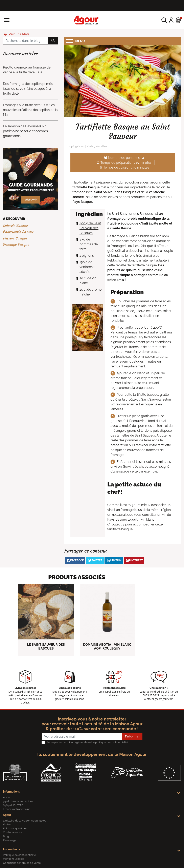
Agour (7, 815)
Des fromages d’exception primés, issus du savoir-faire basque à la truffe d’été (28, 89)
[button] (164, 20)
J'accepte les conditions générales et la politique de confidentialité (87, 742)
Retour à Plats (16, 34)
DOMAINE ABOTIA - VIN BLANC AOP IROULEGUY (107, 647)
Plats (90, 146)
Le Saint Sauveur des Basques (130, 214)
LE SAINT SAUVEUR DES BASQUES (46, 647)
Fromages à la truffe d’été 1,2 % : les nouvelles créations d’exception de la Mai (30, 110)
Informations (11, 792)
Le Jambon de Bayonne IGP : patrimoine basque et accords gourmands (25, 131)
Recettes (101, 146)
